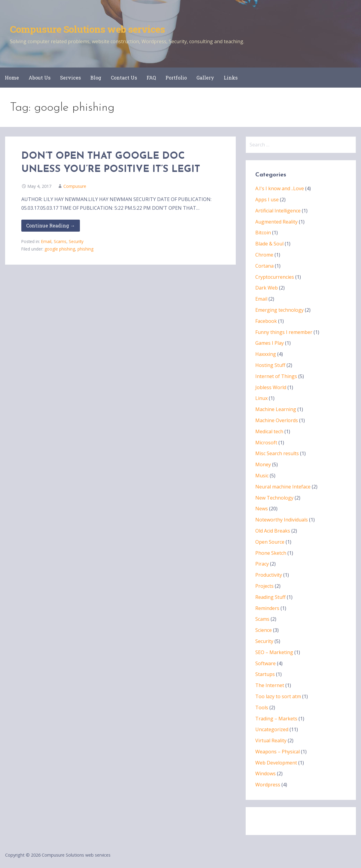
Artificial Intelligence (278, 211)
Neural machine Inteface (283, 487)
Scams (60, 241)
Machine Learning (276, 409)
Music (262, 476)
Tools (262, 707)
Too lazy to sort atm (278, 696)
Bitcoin (263, 233)
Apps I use (267, 200)
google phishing (60, 249)
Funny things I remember (284, 332)
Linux (261, 398)
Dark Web (267, 288)
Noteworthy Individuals (282, 520)
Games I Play (270, 343)
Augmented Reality (276, 222)
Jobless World (271, 387)
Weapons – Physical (278, 752)
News (262, 509)
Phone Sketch (271, 553)
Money (263, 464)
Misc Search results (277, 453)
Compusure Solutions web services (87, 29)
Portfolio (176, 78)
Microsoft (266, 443)
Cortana (264, 266)
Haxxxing (266, 354)
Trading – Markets (276, 719)
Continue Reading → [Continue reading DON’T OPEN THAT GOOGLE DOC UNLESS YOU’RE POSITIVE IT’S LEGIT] (51, 225)
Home (12, 78)
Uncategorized (272, 729)
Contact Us (124, 78)
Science (264, 630)
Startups (265, 674)
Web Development (276, 763)
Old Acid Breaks (273, 531)
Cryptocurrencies (275, 277)
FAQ (151, 78)
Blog (96, 78)
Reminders (267, 608)
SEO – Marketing (274, 652)
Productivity (269, 575)
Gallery (205, 78)
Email (46, 241)
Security (76, 241)
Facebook (266, 321)
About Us (39, 78)
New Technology (274, 498)
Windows (265, 773)
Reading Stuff (270, 597)
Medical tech (269, 431)
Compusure (75, 186)
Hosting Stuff (270, 365)
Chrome (264, 255)
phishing (85, 249)
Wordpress (268, 785)
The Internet (270, 685)
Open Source (270, 542)
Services (70, 78)
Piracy (262, 564)
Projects (264, 586)
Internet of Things (276, 376)
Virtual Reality (271, 740)
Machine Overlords (277, 420)
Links (231, 78)
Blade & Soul (269, 244)
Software (265, 663)
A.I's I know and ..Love (280, 188)
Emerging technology (279, 310)
